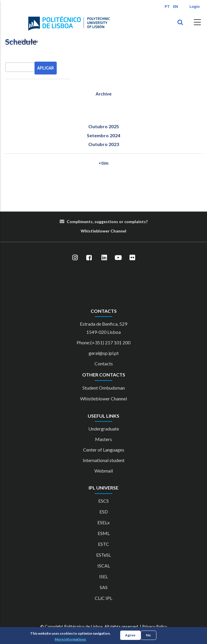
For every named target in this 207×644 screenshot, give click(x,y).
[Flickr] (132, 258)
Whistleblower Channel (103, 399)
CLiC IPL (103, 598)
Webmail (104, 471)
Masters (103, 439)
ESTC (103, 544)
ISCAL (104, 566)
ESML (104, 533)
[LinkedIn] (104, 258)
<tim (103, 163)
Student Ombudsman (104, 388)
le (94, 231)
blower (103, 231)
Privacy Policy (155, 626)
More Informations (70, 639)
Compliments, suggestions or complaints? (107, 222)
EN (176, 7)
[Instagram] (75, 258)
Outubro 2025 (104, 126)
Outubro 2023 (104, 144)
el (125, 231)
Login (195, 7)
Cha (114, 231)
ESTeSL (103, 555)
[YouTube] (118, 258)
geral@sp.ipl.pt (104, 353)
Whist (87, 231)
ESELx (103, 522)
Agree (130, 635)
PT (167, 7)
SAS (104, 587)
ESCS (103, 501)
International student (104, 460)
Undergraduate (104, 429)
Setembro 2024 (103, 135)
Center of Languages (104, 450)
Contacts (104, 363)
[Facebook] (89, 258)
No (148, 635)
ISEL (103, 576)
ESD (104, 512)
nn (120, 231)
